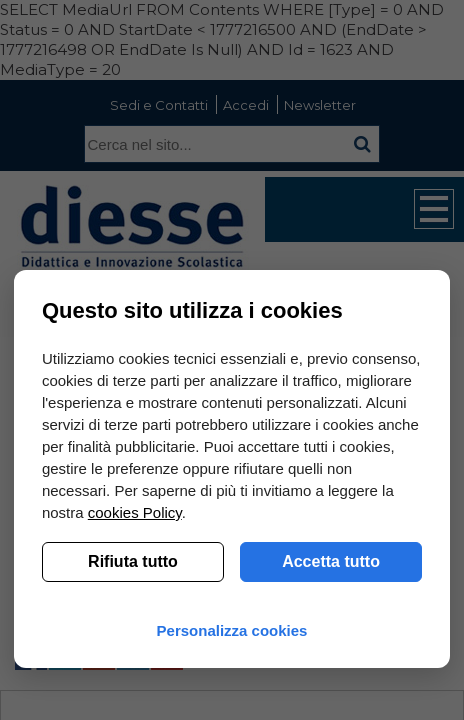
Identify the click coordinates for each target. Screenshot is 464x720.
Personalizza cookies (232, 630)
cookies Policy (135, 512)
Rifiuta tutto (133, 561)
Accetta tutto (331, 561)
